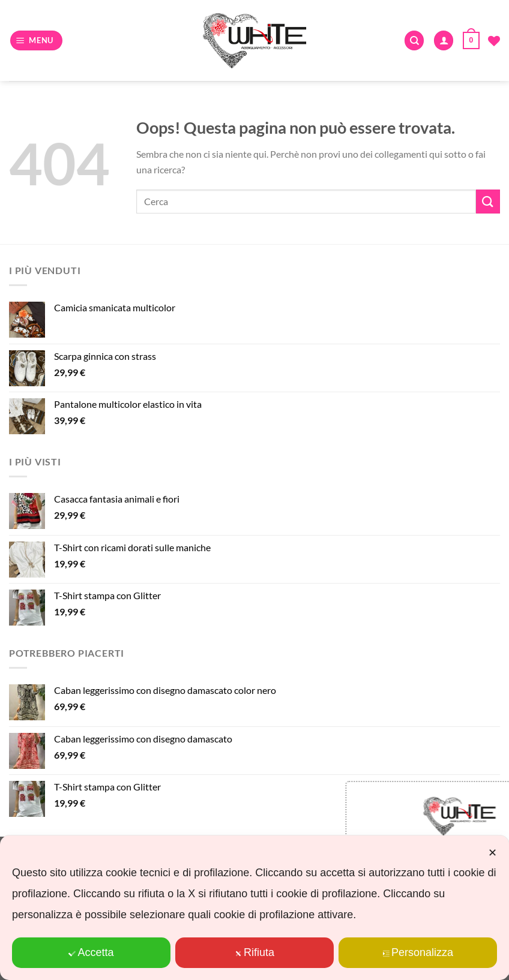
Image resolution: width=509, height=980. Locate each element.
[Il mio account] (444, 40)
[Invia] (488, 201)
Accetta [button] (91, 952)
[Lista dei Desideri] (494, 41)
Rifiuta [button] (254, 952)
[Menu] (37, 40)
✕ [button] (492, 853)
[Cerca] (414, 40)
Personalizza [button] (418, 952)
